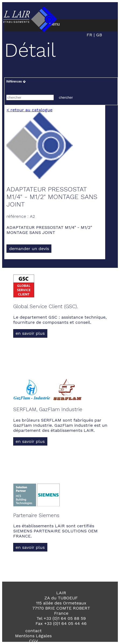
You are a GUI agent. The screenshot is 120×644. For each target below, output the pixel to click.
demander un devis (29, 249)
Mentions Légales (33, 636)
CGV (33, 641)
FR (90, 35)
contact (33, 631)
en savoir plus (30, 333)
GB (98, 35)
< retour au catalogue (29, 110)
